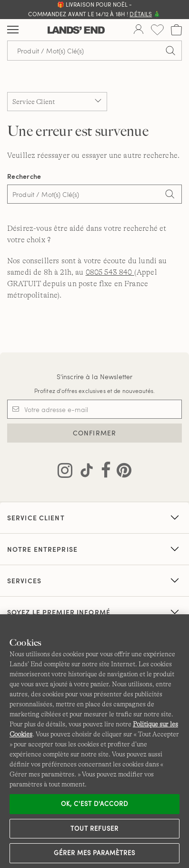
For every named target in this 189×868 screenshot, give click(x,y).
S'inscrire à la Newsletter (95, 377)
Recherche (24, 176)
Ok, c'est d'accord (95, 804)
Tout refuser (95, 828)
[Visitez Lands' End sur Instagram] (65, 472)
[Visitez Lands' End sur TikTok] (84, 472)
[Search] (170, 195)
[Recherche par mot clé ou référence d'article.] (94, 51)
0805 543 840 (110, 272)
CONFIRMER (94, 433)
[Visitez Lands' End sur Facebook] (103, 472)
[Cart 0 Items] (176, 30)
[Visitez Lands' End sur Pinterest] (121, 472)
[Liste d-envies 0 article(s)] (157, 30)
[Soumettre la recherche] (170, 51)
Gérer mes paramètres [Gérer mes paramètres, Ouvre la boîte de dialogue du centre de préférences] (95, 853)
